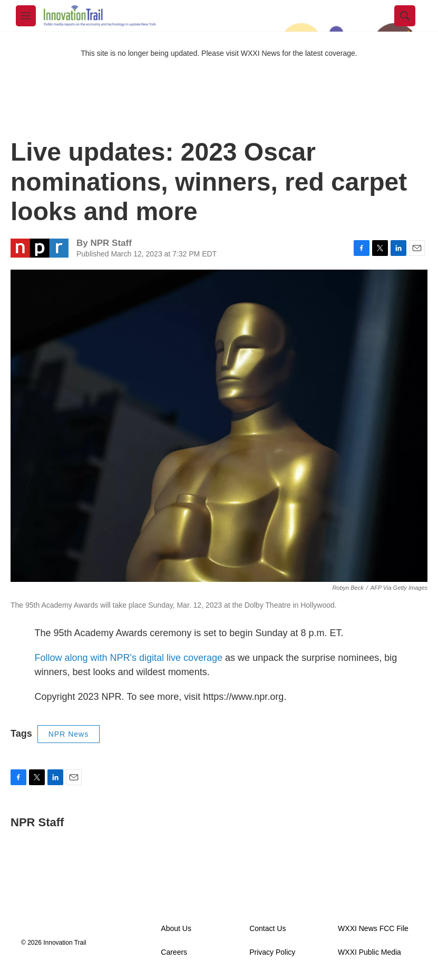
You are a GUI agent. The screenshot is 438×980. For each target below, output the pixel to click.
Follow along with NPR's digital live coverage (129, 658)
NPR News (69, 734)
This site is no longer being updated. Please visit (161, 53)
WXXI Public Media (369, 952)
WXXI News (261, 53)
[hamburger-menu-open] (26, 16)
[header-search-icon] (405, 16)
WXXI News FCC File (373, 929)
